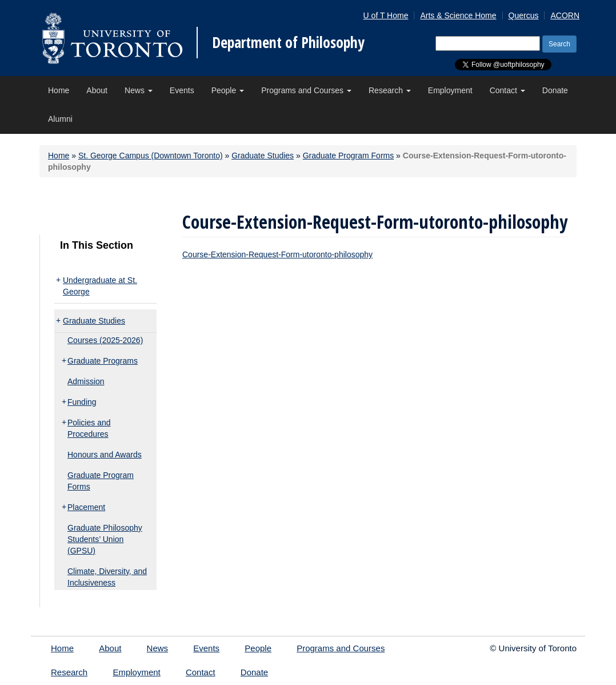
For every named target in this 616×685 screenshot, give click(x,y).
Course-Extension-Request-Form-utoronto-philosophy (277, 254)
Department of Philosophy (288, 42)
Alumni (60, 119)
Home (59, 90)
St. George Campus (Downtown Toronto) (151, 156)
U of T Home (386, 15)
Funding (82, 402)
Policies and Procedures (89, 428)
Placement (86, 507)
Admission (86, 381)
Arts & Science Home (458, 15)
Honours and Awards (105, 455)
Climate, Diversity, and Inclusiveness (107, 577)
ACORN (565, 15)
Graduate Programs (103, 361)
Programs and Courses (306, 90)
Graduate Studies (263, 156)
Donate (555, 90)
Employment (450, 90)
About (97, 90)
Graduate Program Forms (349, 156)
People (228, 90)
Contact (507, 90)
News (139, 90)
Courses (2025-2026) (105, 340)
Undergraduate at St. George (100, 286)
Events (182, 90)
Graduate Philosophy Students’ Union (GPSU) (105, 539)
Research (390, 90)
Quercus (524, 15)
